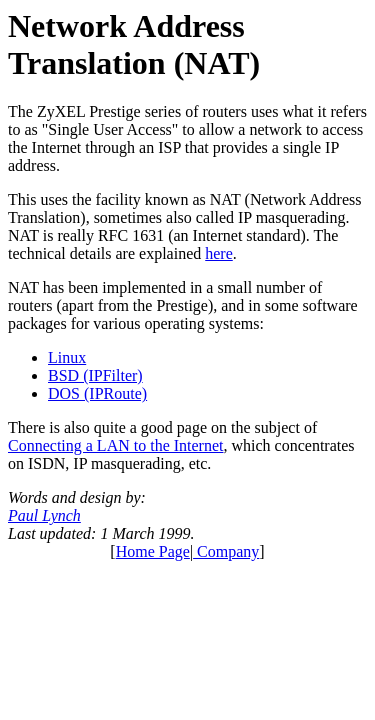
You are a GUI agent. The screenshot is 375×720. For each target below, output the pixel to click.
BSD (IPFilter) (95, 375)
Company (226, 551)
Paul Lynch (44, 515)
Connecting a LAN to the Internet (116, 445)
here (219, 253)
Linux (67, 357)
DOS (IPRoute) (97, 393)
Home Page (153, 551)
